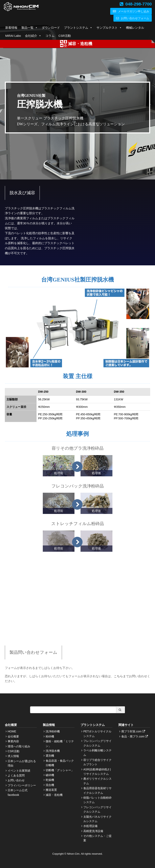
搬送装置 (51, 790)
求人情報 (13, 756)
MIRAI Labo (13, 36)
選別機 (50, 756)
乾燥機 (50, 780)
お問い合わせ (16, 780)
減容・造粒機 (54, 795)
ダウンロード (51, 28)
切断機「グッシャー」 (60, 770)
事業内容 (13, 741)
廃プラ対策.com (134, 731)
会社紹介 (33, 36)
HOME (12, 731)
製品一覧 (30, 28)
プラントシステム (78, 28)
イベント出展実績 (19, 771)
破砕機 (50, 775)
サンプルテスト (109, 28)
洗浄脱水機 (53, 751)
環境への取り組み (19, 746)
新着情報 (11, 28)
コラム (50, 36)
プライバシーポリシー (22, 785)
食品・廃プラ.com (135, 736)
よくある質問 (16, 775)
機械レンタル (135, 28)
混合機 (50, 785)
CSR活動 (65, 36)
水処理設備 (90, 826)
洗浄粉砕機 (53, 731)
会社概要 (13, 736)
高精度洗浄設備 (93, 831)
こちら (118, 676)
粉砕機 (50, 736)
